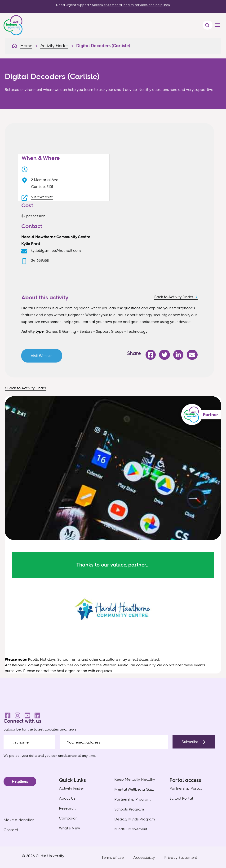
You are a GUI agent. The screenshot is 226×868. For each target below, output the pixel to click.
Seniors (86, 331)
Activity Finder (72, 788)
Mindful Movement (131, 829)
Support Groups (110, 331)
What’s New (69, 828)
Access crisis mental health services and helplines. (131, 5)
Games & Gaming (61, 331)
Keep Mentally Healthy (135, 779)
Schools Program (129, 809)
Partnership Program (132, 799)
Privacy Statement (181, 857)
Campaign (68, 818)
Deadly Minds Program (135, 819)
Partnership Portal (186, 788)
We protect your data (20, 755)
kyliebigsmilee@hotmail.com (56, 250)
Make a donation (19, 820)
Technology (137, 331)
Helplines (20, 782)
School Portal (181, 798)
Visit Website (42, 197)
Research (67, 808)
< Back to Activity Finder (26, 388)
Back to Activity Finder (174, 297)
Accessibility (144, 857)
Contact (11, 830)
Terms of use (113, 857)
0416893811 (40, 260)
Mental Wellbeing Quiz (134, 789)
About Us (67, 798)
